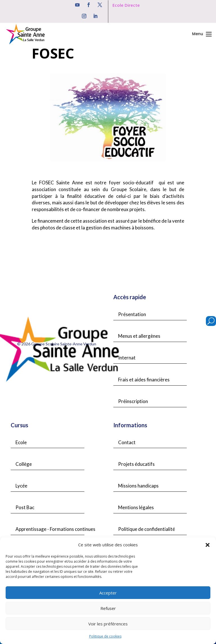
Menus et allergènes (139, 336)
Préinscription (133, 401)
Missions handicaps (138, 486)
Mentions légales (136, 507)
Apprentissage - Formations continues (55, 529)
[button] (208, 545)
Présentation (132, 314)
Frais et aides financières (144, 380)
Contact (127, 442)
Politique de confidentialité (147, 529)
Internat (127, 358)
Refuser (108, 608)
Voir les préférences (108, 624)
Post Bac (25, 507)
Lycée (21, 486)
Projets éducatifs (136, 464)
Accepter (108, 593)
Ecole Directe (126, 5)
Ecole (21, 442)
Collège (24, 464)
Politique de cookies (105, 636)
